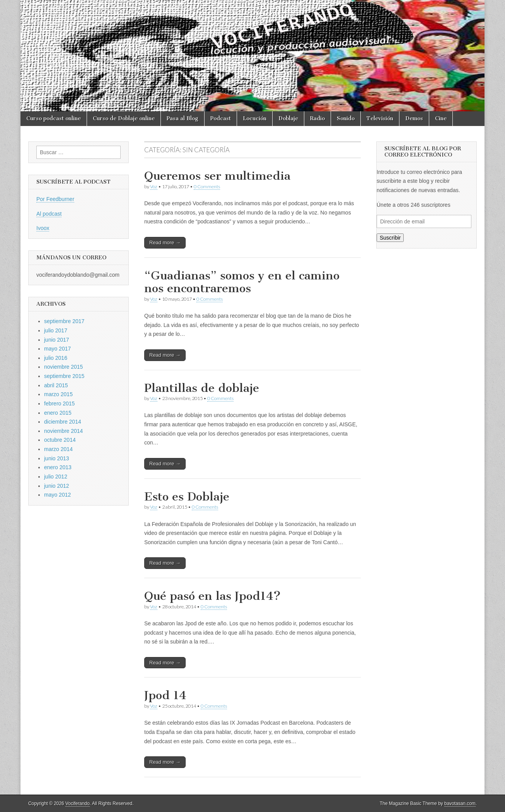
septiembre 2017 (64, 321)
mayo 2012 (57, 495)
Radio (317, 118)
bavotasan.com (460, 803)
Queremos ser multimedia (217, 176)
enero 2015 (58, 413)
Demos (414, 118)
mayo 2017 (57, 349)
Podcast (221, 118)
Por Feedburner (55, 199)
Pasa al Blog (183, 118)
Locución (255, 118)
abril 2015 (56, 385)
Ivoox (43, 228)
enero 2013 (58, 467)
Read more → (165, 243)
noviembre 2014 (63, 431)
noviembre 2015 (63, 367)
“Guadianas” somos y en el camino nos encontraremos (242, 282)
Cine (441, 118)
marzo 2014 (58, 449)
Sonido (346, 118)
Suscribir (390, 238)
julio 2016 (56, 358)
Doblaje (288, 118)
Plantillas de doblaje (202, 388)
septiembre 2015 (64, 376)
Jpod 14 (165, 695)
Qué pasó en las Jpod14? (212, 596)
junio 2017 (57, 340)
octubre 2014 (60, 440)
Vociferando (78, 803)
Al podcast (49, 214)
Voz (154, 186)
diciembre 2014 (63, 422)
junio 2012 (57, 486)
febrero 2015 (59, 403)
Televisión (380, 118)
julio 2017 (56, 330)
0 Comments (207, 186)
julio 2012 (56, 477)
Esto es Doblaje (187, 497)
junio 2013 (57, 458)
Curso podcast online (54, 118)
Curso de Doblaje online (124, 118)
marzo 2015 (58, 394)
